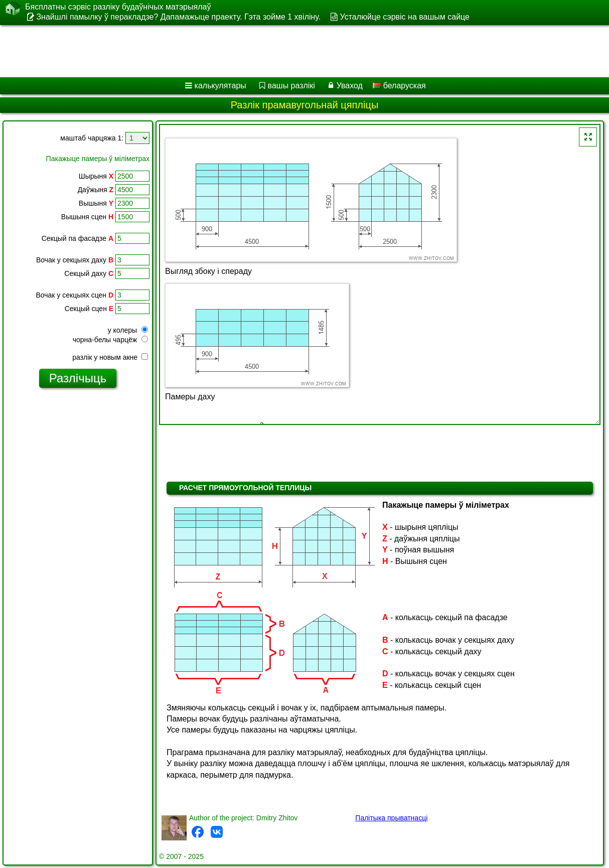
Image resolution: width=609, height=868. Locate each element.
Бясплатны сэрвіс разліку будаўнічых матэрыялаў (118, 7)
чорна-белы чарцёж (110, 340)
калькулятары (220, 86)
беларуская (399, 86)
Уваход (350, 86)
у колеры (128, 330)
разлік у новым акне (110, 357)
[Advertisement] (256, 51)
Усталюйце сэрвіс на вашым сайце (405, 17)
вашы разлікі (291, 86)
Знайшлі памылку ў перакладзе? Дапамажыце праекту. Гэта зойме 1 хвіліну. (178, 17)
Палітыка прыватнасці (391, 818)
